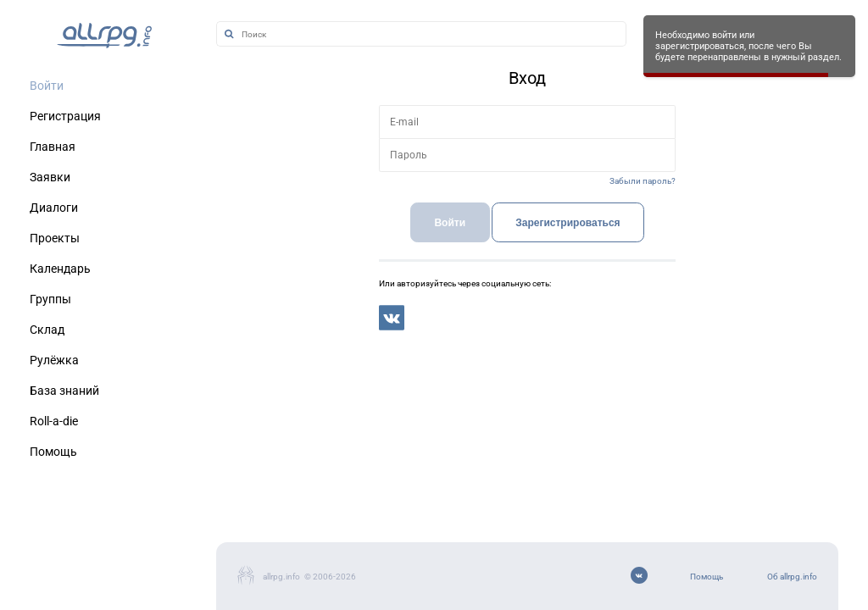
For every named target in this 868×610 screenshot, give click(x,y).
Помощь (707, 577)
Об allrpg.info (792, 577)
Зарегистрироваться (568, 223)
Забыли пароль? (643, 181)
